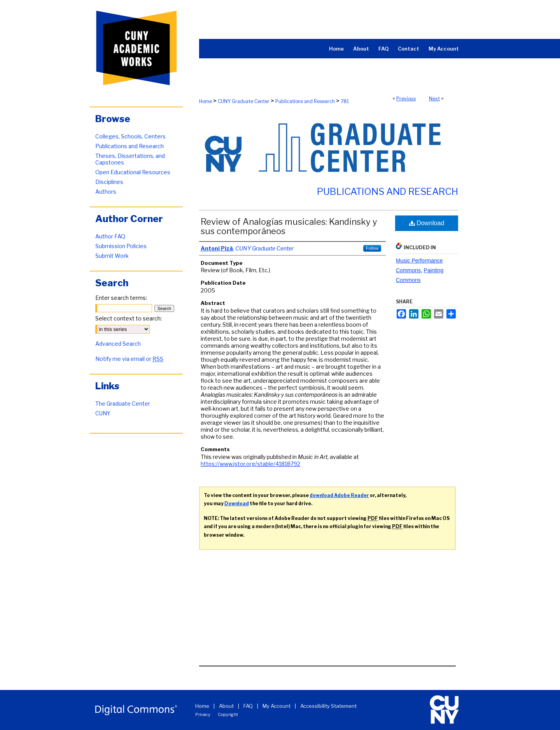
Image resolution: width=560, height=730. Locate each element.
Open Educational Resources (133, 172)
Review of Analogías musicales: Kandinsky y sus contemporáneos (289, 226)
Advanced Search (118, 344)
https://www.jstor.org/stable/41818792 (250, 464)
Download (427, 223)
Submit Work (112, 256)
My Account (276, 706)
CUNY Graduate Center (244, 101)
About (226, 706)
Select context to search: (129, 318)
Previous (406, 99)
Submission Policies (121, 246)
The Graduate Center (123, 404)
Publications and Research (305, 101)
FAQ (248, 706)
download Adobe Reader (339, 495)
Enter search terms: (121, 298)
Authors (106, 192)
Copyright (228, 714)
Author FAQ (110, 236)
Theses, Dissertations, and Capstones (130, 159)
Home (206, 101)
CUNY (103, 413)
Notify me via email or (129, 359)
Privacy (203, 714)
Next (434, 99)
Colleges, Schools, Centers (130, 136)
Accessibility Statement (328, 706)
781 (345, 101)
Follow (372, 248)
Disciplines (109, 182)
